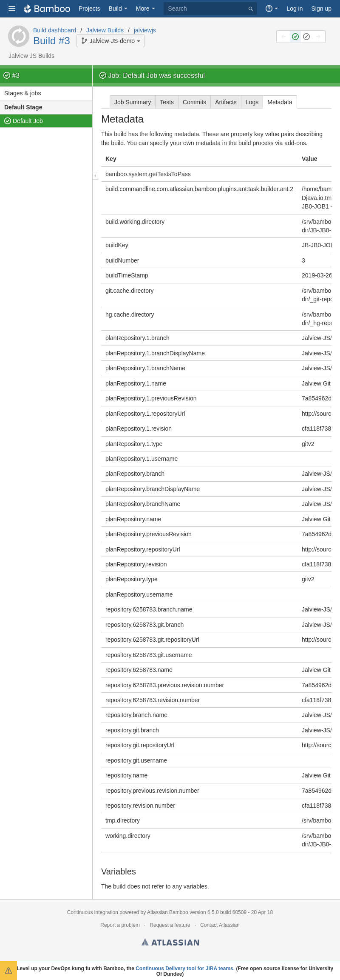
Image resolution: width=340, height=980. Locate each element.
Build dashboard (55, 30)
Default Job (28, 121)
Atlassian (170, 943)
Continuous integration (93, 912)
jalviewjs (145, 30)
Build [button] (115, 9)
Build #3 (52, 41)
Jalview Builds (105, 30)
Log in (295, 9)
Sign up (322, 9)
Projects (89, 9)
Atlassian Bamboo (168, 912)
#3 (16, 76)
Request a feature (170, 925)
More (143, 9)
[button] (12, 9)
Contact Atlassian (220, 925)
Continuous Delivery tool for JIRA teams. (185, 969)
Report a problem (120, 925)
